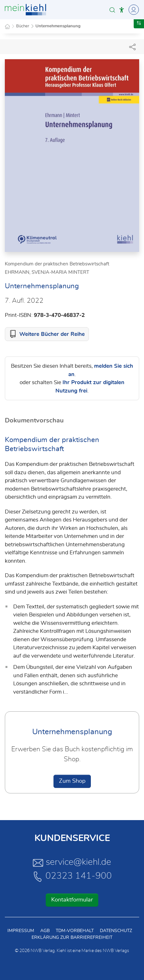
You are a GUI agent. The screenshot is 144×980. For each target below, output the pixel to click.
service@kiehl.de (72, 863)
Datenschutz (116, 931)
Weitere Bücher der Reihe (52, 334)
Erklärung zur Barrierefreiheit (72, 938)
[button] (112, 10)
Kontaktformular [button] (72, 900)
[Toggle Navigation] (133, 10)
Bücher (23, 26)
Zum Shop (72, 781)
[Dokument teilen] (132, 47)
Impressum (21, 931)
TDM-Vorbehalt (75, 931)
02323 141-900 (72, 876)
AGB (45, 931)
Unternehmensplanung (58, 26)
